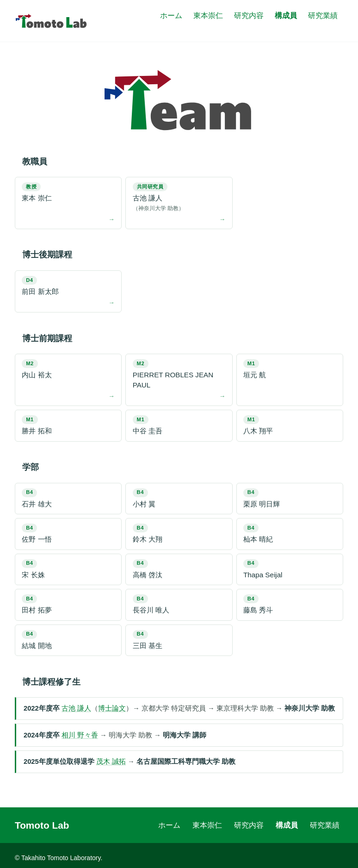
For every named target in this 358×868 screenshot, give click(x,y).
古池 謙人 (179, 198)
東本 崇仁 (37, 192)
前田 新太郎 (40, 286)
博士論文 (112, 708)
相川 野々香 (80, 735)
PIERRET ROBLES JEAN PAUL (173, 374)
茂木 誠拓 (111, 762)
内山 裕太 (37, 369)
